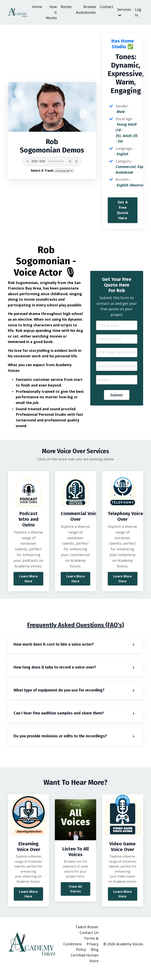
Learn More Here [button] (28, 586)
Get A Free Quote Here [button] (122, 211)
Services (124, 12)
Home (37, 7)
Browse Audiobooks (86, 10)
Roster (66, 7)
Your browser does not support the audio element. (52, 162)
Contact (107, 7)
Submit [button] (117, 397)
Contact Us (89, 942)
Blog (95, 959)
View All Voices (75, 898)
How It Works (51, 12)
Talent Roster (87, 936)
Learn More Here (28, 903)
